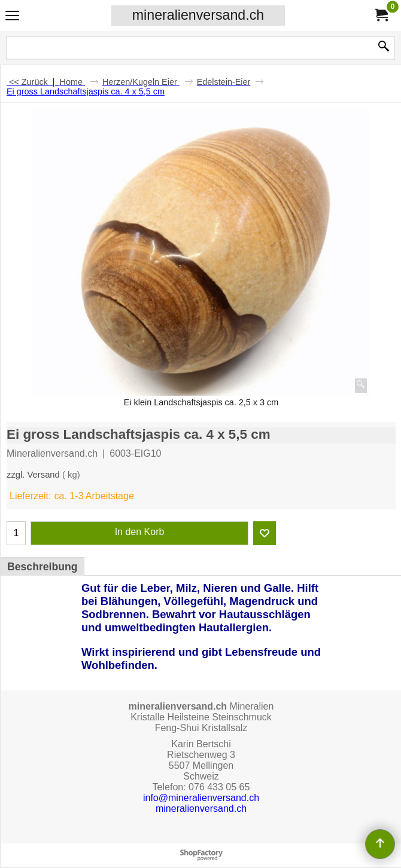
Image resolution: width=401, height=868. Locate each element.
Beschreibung (42, 567)
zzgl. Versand (33, 475)
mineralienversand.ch (198, 15)
